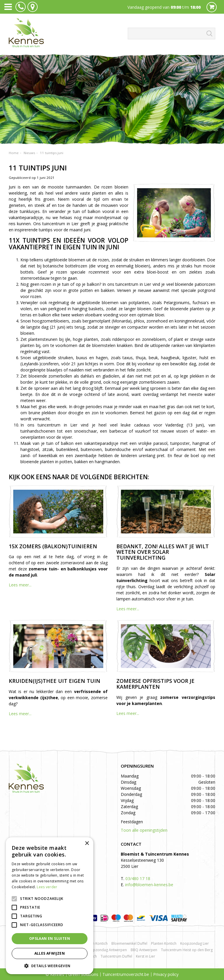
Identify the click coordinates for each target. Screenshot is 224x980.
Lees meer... (20, 585)
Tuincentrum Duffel (116, 956)
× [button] (87, 844)
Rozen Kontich (96, 943)
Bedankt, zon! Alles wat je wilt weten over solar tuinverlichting (163, 552)
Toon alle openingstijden (144, 830)
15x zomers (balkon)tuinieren (53, 546)
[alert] (50, 906)
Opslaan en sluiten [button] (50, 938)
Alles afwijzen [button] (50, 953)
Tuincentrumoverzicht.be (126, 974)
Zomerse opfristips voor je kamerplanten (155, 684)
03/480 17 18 (138, 878)
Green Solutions (83, 974)
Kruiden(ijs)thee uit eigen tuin (55, 681)
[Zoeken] (171, 34)
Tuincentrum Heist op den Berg (187, 950)
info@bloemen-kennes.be (149, 885)
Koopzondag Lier (195, 943)
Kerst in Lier (146, 956)
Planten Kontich (164, 943)
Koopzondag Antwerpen (107, 950)
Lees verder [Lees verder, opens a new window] (47, 887)
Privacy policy (166, 974)
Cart (212, 7)
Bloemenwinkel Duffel (129, 943)
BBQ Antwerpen (144, 950)
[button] (50, 966)
